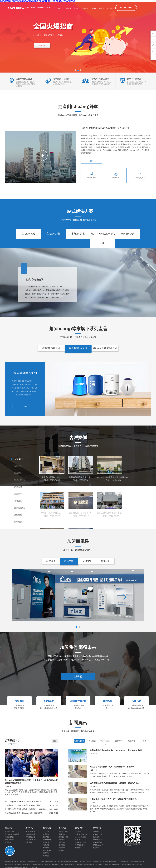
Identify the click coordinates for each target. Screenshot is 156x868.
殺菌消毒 (118, 741)
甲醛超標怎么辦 (80, 842)
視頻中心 (96, 848)
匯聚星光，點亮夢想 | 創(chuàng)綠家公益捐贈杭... (24, 813)
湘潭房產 (106, 862)
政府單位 (18, 466)
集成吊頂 (141, 862)
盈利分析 (62, 834)
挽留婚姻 (116, 864)
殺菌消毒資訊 (80, 845)
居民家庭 (18, 487)
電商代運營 (108, 864)
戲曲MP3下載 (77, 862)
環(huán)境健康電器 (12, 834)
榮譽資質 (96, 837)
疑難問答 (132, 741)
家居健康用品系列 (78, 348)
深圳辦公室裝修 (38, 864)
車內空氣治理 (78, 234)
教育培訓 (18, 473)
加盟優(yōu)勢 (63, 837)
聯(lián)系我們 (98, 845)
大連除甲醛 (133, 862)
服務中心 (77, 8)
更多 (91, 161)
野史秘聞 (18, 864)
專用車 (60, 862)
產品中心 (69, 8)
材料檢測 (15, 862)
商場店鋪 (18, 522)
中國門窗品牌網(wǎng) (68, 864)
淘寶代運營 (48, 864)
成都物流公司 (9, 864)
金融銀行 (18, 501)
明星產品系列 (10, 832)
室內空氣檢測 (28, 234)
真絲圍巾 (22, 862)
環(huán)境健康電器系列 (105, 348)
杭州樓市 (56, 864)
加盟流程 (62, 840)
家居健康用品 (10, 837)
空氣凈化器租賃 (31, 840)
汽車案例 (18, 494)
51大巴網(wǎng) (123, 862)
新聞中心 (102, 8)
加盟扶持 (62, 842)
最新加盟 (51, 561)
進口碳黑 (80, 864)
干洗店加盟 (139, 864)
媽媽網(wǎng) (27, 864)
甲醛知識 (92, 741)
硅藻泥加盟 (45, 862)
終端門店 (69, 561)
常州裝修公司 (97, 862)
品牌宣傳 (105, 561)
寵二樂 (132, 864)
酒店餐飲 (18, 515)
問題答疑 (8, 842)
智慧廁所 (29, 842)
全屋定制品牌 (87, 862)
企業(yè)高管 (98, 840)
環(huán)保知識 (80, 837)
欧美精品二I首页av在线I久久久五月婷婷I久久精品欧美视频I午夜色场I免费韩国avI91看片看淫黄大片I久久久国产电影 (37, 1)
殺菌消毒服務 (128, 234)
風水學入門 (67, 862)
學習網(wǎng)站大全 (91, 864)
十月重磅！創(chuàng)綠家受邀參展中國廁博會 (23, 805)
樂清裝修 (53, 862)
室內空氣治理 (53, 234)
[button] (76, 70)
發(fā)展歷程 (97, 842)
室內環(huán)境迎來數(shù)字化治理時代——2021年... (26, 809)
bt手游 (101, 864)
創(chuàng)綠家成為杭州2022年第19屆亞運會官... (24, 802)
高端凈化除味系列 (51, 348)
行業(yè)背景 (63, 832)
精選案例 (85, 8)
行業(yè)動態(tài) (81, 834)
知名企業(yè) (20, 480)
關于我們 (110, 8)
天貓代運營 (124, 864)
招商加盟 (93, 8)
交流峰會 (87, 561)
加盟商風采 (62, 848)
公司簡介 (96, 832)
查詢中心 (62, 850)
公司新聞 (78, 832)
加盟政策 (62, 845)
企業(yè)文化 (98, 834)
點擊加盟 (78, 677)
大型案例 (19, 459)
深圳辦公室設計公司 (33, 862)
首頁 (59, 8)
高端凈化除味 (10, 840)
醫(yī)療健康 (19, 508)
